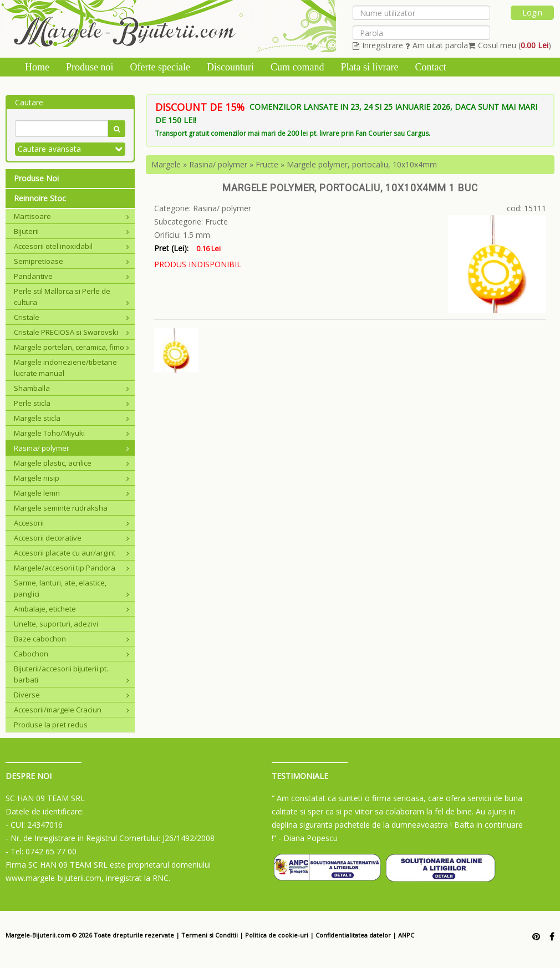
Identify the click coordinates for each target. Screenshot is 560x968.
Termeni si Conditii (210, 935)
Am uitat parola (437, 45)
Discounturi (230, 67)
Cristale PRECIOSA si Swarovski (72, 332)
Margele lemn (72, 493)
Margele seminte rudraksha (61, 508)
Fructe (267, 164)
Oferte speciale (160, 67)
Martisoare (72, 216)
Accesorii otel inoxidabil (72, 246)
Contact (430, 67)
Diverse (72, 695)
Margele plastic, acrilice (72, 463)
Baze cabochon (72, 639)
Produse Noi (36, 178)
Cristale (72, 317)
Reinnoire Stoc (40, 198)
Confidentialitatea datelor (353, 935)
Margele (166, 164)
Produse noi (90, 67)
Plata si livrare (369, 67)
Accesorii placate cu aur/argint (72, 553)
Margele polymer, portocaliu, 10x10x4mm (362, 164)
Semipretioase (72, 261)
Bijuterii (72, 231)
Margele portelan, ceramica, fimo (72, 347)
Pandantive (72, 276)
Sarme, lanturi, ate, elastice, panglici (72, 588)
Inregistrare (378, 45)
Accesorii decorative (72, 538)
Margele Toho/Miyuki (72, 433)
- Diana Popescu (308, 838)
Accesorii (72, 523)
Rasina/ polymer (72, 448)
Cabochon (72, 654)
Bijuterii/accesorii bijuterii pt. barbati (72, 674)
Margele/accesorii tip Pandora (72, 568)
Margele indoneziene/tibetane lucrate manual (65, 368)
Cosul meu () (510, 45)
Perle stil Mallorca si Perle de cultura (72, 297)
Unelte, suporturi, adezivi (56, 624)
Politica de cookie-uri (277, 935)
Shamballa (72, 388)
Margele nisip (72, 478)
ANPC (406, 935)
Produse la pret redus (51, 725)
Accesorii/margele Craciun (72, 710)
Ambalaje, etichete (72, 609)
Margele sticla (72, 418)
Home (37, 67)
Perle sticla (72, 403)
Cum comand (297, 67)
